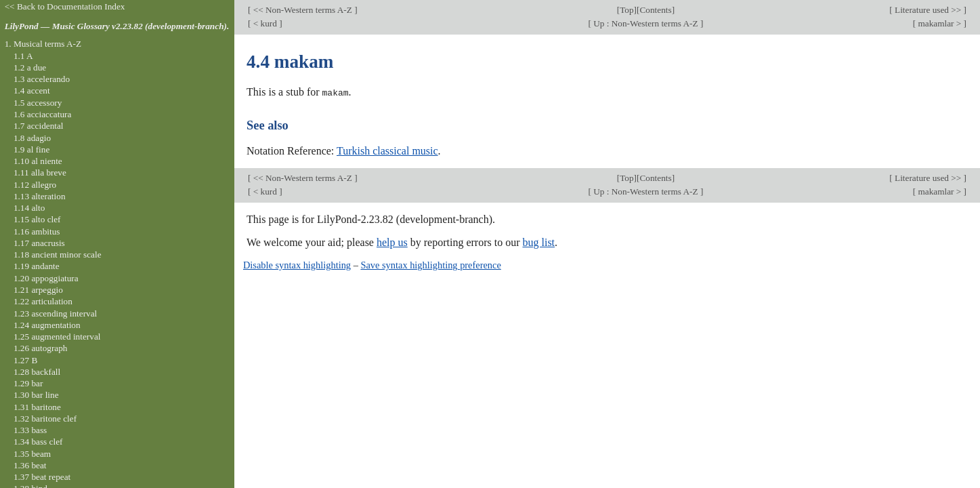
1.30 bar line (36, 395)
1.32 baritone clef (45, 419)
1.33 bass (30, 430)
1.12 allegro (35, 185)
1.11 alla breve (40, 172)
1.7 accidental (39, 126)
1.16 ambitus (37, 231)
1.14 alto (29, 208)
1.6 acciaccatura (42, 114)
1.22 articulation (43, 301)
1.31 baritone (37, 407)
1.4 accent (32, 90)
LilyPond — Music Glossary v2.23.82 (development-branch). (117, 26)
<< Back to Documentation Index (65, 6)
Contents (655, 10)
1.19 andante (37, 266)
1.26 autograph (41, 348)
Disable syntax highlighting (297, 265)
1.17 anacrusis (39, 243)
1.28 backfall (37, 372)
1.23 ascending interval (55, 313)
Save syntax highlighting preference (430, 265)
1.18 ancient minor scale (58, 255)
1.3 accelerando (42, 79)
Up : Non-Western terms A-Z (646, 23)
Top (626, 10)
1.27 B (25, 360)
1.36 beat (30, 465)
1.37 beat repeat (42, 477)
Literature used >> (928, 10)
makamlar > (939, 23)
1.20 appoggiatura (46, 278)
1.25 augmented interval (57, 337)
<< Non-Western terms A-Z (302, 10)
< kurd (265, 23)
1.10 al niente (38, 161)
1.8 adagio (32, 138)
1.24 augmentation (47, 325)
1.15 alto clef (37, 219)
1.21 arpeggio (38, 290)
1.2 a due (30, 67)
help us (392, 242)
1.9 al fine (31, 149)
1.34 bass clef (38, 442)
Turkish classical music (387, 150)
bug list (538, 242)
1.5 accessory (38, 103)
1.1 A (23, 56)
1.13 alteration (40, 196)
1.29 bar (28, 383)
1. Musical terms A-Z (43, 44)
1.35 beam (32, 454)
